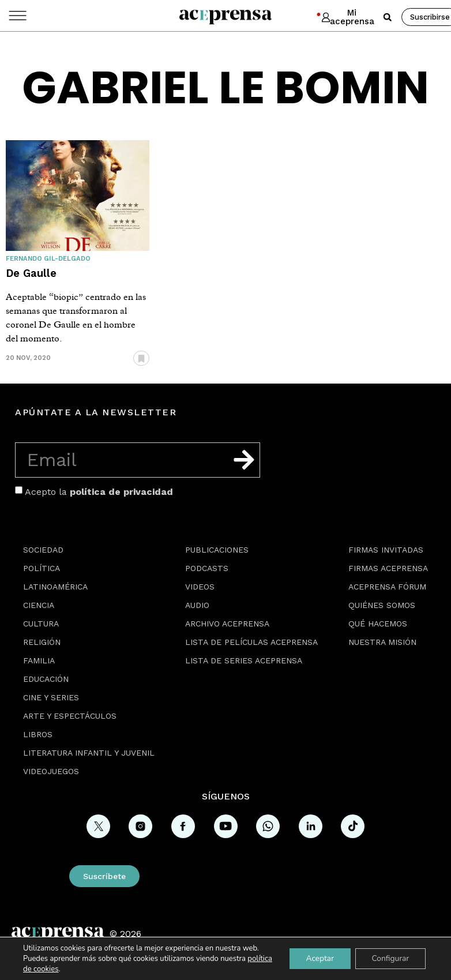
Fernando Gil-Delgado (48, 259)
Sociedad (43, 550)
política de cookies (54, 969)
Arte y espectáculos (70, 716)
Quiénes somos (382, 605)
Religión (42, 642)
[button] (388, 17)
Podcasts (207, 568)
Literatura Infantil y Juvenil (89, 753)
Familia (39, 660)
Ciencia (39, 605)
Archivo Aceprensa (227, 624)
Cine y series (51, 697)
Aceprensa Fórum (387, 587)
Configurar (389, 958)
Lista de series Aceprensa (244, 660)
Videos (200, 587)
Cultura (41, 624)
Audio (197, 605)
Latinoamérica (55, 587)
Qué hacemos (378, 624)
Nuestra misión (382, 642)
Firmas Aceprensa (388, 568)
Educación (46, 679)
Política (42, 568)
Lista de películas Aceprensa (251, 642)
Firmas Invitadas (386, 550)
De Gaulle (31, 273)
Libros (38, 734)
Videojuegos (51, 771)
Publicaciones (217, 550)
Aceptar (317, 958)
